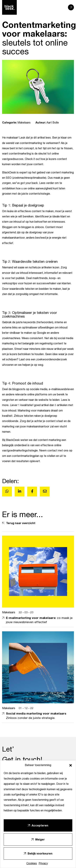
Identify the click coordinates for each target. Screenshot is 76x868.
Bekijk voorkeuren (40, 853)
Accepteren (40, 825)
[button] (71, 765)
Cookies (32, 863)
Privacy (43, 863)
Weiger (40, 839)
